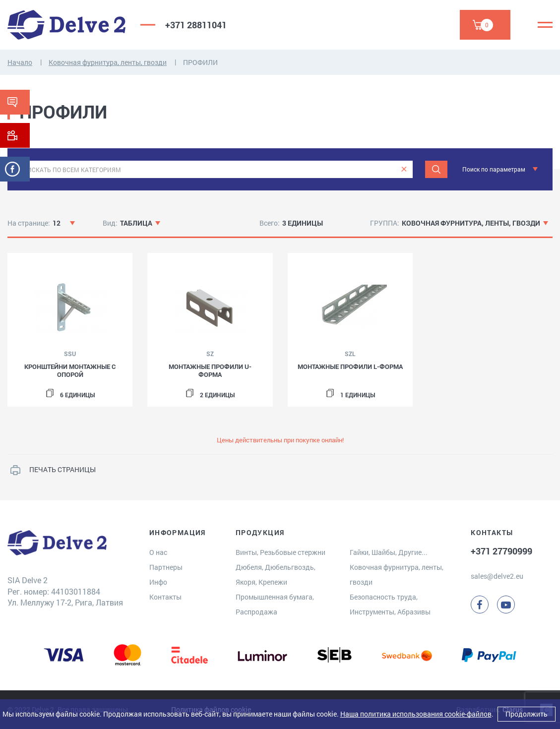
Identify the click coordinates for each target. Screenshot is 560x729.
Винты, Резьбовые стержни (280, 552)
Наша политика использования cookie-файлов (416, 714)
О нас (158, 552)
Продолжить (527, 714)
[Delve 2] (66, 25)
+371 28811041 (196, 25)
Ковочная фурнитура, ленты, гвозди (108, 62)
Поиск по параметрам (494, 169)
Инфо (158, 582)
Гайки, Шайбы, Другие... (389, 552)
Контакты (165, 597)
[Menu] (545, 25)
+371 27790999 (501, 551)
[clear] (404, 169)
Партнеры (166, 567)
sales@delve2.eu (497, 576)
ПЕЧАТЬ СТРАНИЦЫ (62, 469)
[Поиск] (436, 169)
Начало (20, 62)
